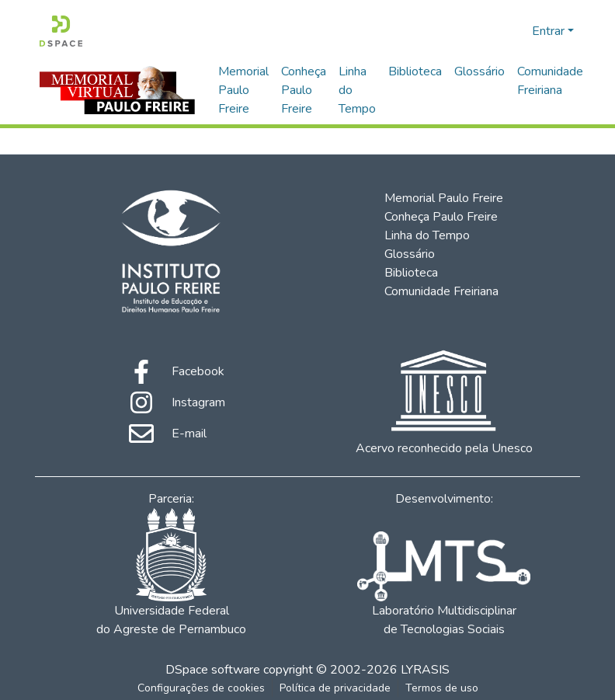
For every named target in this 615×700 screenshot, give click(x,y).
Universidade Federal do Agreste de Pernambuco (171, 573)
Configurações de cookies (201, 688)
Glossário (479, 71)
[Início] (61, 31)
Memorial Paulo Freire (243, 90)
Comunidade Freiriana (550, 81)
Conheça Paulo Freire (304, 90)
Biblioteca (415, 71)
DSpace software (213, 670)
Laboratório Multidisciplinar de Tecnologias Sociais (443, 585)
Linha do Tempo (357, 90)
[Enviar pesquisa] (495, 31)
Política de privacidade (335, 688)
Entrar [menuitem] (548, 31)
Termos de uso (442, 688)
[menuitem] (518, 31)
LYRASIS (425, 670)
